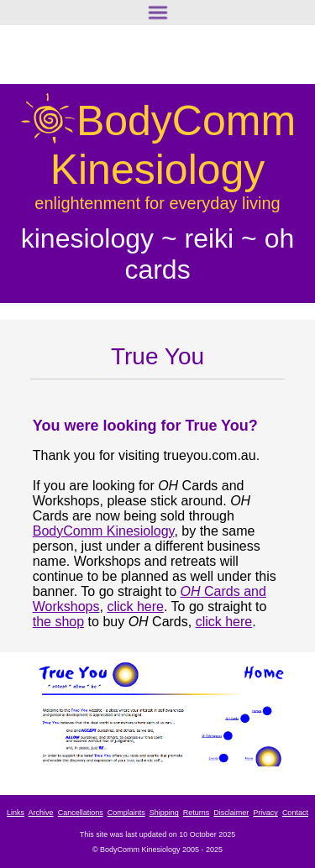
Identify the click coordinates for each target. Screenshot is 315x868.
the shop (58, 622)
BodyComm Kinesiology (104, 531)
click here (135, 607)
